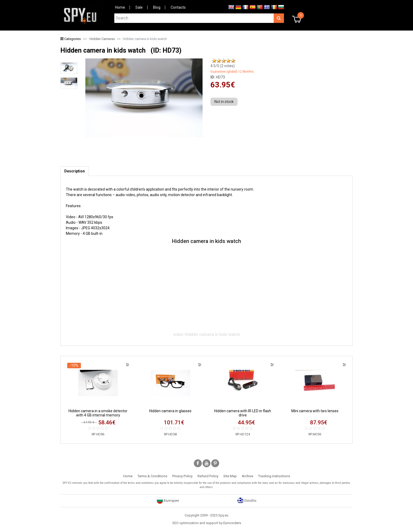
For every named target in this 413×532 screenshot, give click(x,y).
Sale (139, 7)
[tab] (75, 171)
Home (120, 7)
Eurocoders (232, 523)
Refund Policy (208, 476)
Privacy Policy (182, 476)
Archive (247, 476)
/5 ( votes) (223, 66)
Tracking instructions (274, 476)
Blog (157, 7)
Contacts (178, 7)
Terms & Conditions (152, 476)
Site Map (230, 476)
